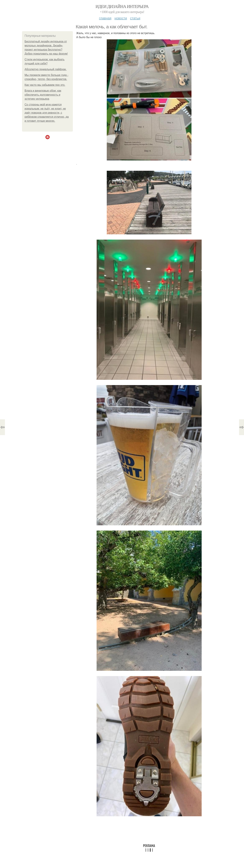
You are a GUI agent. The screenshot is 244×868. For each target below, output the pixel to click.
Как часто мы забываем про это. (45, 85)
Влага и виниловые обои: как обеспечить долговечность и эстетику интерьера (43, 95)
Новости (121, 18)
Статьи (135, 18)
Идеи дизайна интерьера (122, 7)
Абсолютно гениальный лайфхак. (46, 69)
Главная (105, 18)
